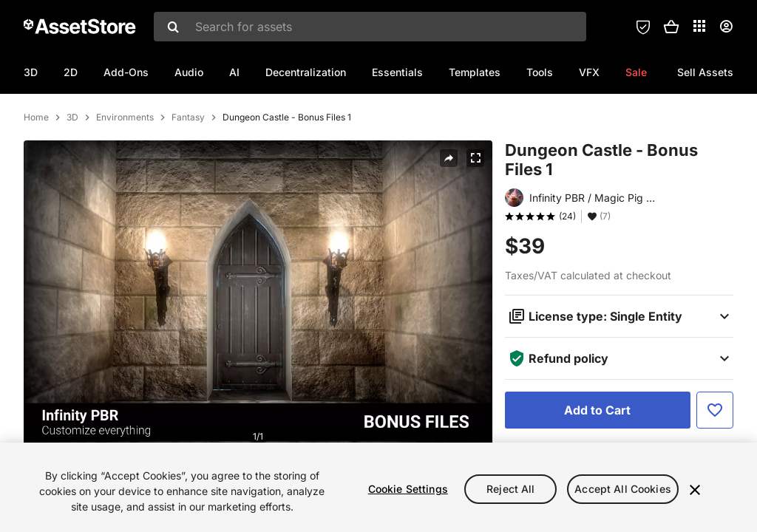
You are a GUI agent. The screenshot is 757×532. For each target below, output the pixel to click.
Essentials (397, 72)
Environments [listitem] (125, 181)
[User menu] (726, 27)
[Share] (449, 222)
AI (234, 72)
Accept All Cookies (623, 489)
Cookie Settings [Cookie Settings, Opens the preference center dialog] (408, 489)
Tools (540, 72)
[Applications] (699, 26)
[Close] (695, 490)
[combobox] (370, 27)
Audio (189, 72)
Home (36, 181)
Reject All (510, 489)
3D (31, 72)
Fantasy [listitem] (188, 181)
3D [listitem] (72, 181)
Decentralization (306, 72)
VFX (589, 72)
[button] (671, 27)
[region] (378, 487)
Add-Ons (126, 72)
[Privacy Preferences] (643, 27)
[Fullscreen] (475, 222)
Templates (475, 72)
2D (71, 72)
